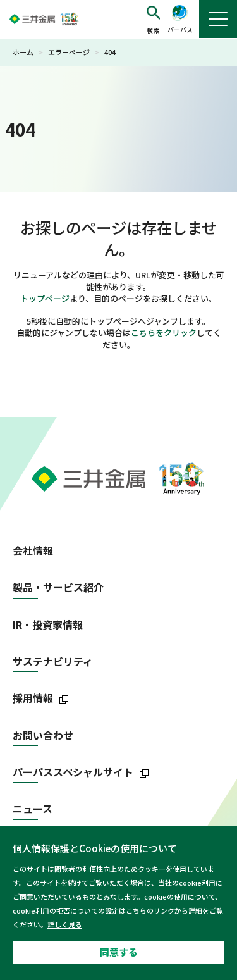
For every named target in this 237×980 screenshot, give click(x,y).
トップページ (45, 298)
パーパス (180, 29)
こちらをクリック (164, 332)
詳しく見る (65, 924)
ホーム (23, 52)
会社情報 (33, 551)
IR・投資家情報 (48, 625)
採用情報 (33, 698)
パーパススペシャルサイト (73, 772)
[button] (153, 20)
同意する (119, 952)
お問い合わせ (43, 735)
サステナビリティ (53, 661)
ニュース (33, 809)
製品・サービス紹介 (58, 587)
